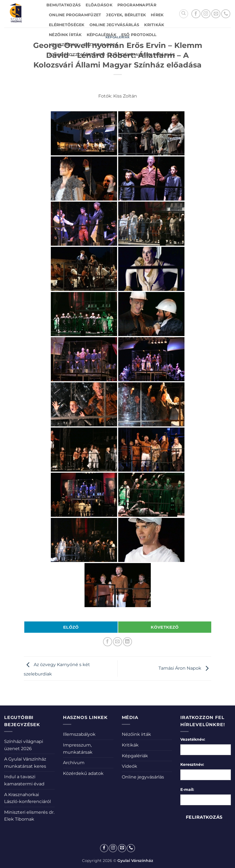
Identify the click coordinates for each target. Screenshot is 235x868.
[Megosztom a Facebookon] (108, 642)
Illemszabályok (79, 734)
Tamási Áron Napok (185, 668)
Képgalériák (101, 35)
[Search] (184, 14)
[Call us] (226, 14)
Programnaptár (137, 5)
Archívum (74, 763)
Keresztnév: (192, 764)
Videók (130, 766)
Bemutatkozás (64, 5)
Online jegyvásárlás (114, 25)
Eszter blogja (101, 45)
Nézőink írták (65, 35)
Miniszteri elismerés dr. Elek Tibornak (29, 816)
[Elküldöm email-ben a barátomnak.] (117, 642)
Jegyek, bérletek (126, 15)
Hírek (157, 15)
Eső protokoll (139, 35)
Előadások (99, 5)
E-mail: (187, 789)
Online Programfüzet (75, 15)
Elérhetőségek (67, 25)
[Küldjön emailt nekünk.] (216, 14)
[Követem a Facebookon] (196, 14)
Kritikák (154, 25)
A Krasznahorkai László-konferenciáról (27, 798)
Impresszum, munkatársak (78, 749)
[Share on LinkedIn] (127, 642)
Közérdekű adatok (83, 773)
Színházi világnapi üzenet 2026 (24, 745)
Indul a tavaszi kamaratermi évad (24, 780)
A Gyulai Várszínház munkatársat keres (25, 763)
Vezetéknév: (193, 739)
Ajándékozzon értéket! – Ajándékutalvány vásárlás (112, 55)
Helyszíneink (64, 45)
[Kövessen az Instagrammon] (206, 14)
